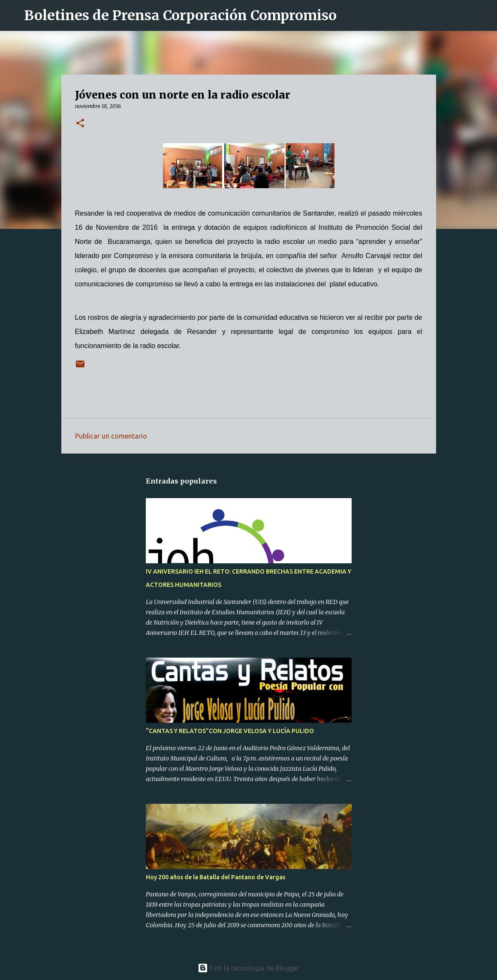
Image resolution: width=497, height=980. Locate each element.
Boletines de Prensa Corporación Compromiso (180, 15)
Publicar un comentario (111, 436)
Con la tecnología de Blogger (248, 968)
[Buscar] (349, 15)
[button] (80, 124)
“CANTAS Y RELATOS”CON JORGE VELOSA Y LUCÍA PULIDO (230, 731)
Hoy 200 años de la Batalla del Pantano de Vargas (215, 877)
